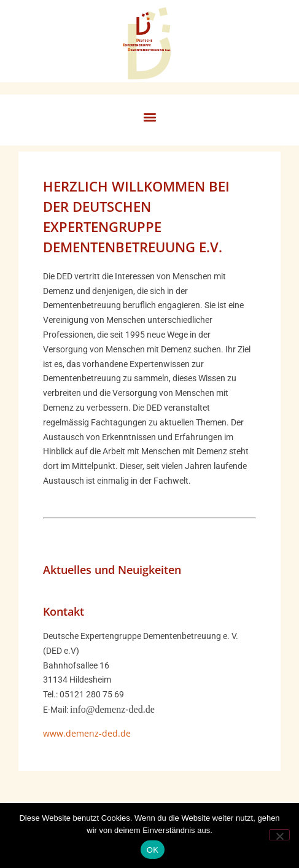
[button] (149, 117)
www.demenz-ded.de (87, 733)
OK (153, 850)
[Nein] (279, 835)
